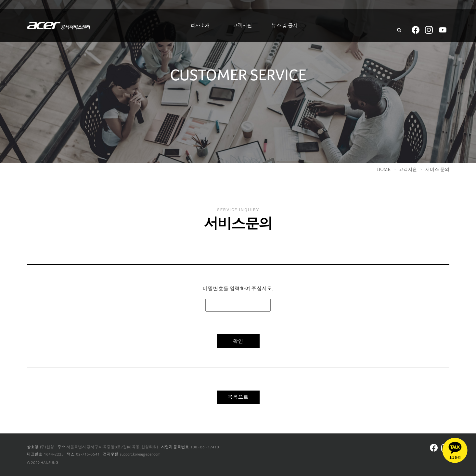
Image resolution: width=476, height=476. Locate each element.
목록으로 (238, 397)
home (384, 169)
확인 (238, 341)
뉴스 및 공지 (285, 26)
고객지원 (242, 26)
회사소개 (200, 26)
